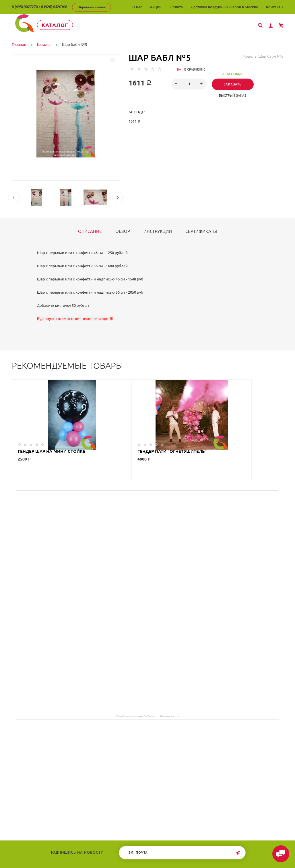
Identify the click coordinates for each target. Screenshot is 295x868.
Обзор (123, 231)
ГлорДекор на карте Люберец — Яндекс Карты (147, 716)
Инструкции (158, 231)
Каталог (65, 25)
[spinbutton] (189, 84)
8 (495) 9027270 (25, 7)
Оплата (176, 7)
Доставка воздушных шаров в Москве (224, 7)
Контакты (275, 7)
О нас (137, 7)
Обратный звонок (92, 7)
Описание (90, 231)
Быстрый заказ (234, 95)
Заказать (234, 84)
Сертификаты (201, 231)
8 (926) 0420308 (54, 7)
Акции (156, 7)
